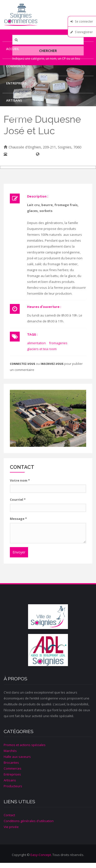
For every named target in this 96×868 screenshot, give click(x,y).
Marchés (10, 751)
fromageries (58, 343)
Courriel (18, 500)
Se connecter (84, 21)
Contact (14, 135)
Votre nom (20, 480)
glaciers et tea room (42, 349)
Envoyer (19, 552)
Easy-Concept (41, 855)
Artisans (14, 100)
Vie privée (11, 827)
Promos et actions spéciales (25, 745)
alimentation (36, 343)
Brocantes (11, 763)
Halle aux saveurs (17, 757)
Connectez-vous (23, 364)
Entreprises (16, 83)
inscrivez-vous (52, 364)
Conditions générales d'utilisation (29, 821)
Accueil (13, 49)
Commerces (16, 66)
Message (18, 519)
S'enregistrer (84, 32)
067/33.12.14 (19, 154)
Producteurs (18, 118)
